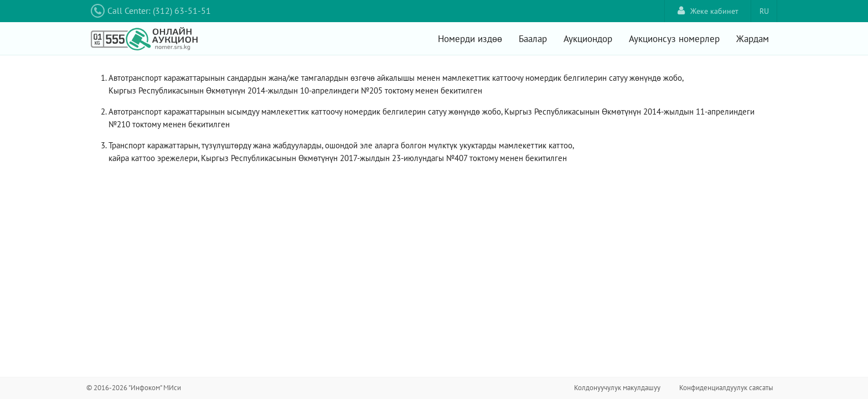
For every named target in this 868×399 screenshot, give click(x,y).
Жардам (753, 39)
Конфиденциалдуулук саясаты (726, 388)
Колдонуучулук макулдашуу (617, 388)
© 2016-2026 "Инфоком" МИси (134, 388)
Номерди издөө (470, 39)
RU (764, 11)
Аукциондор (588, 39)
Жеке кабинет (708, 11)
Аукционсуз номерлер (674, 39)
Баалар (533, 39)
